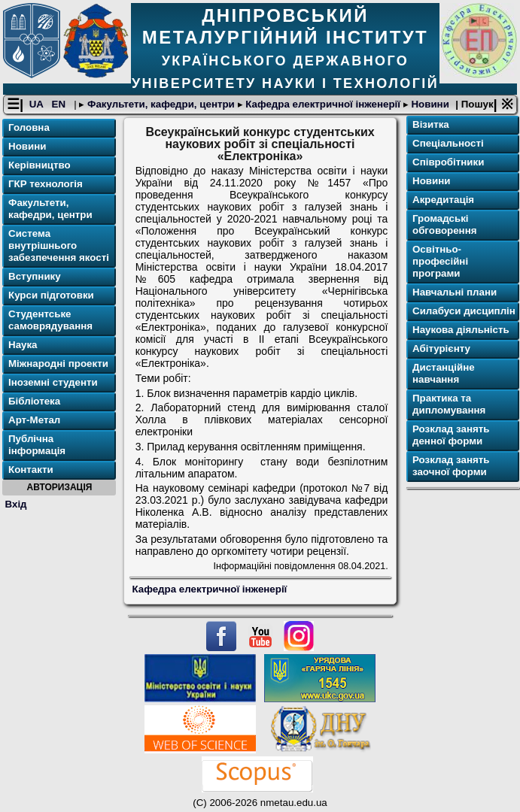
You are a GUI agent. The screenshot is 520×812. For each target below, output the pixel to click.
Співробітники (448, 162)
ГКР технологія (46, 184)
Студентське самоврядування (50, 320)
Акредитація (443, 200)
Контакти (31, 470)
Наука (23, 345)
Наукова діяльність (461, 330)
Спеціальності (448, 143)
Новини (429, 104)
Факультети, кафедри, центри (161, 104)
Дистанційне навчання (444, 373)
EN (60, 104)
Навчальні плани (455, 292)
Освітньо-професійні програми (440, 261)
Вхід (16, 504)
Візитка (431, 124)
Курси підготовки (51, 295)
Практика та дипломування (449, 404)
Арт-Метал (34, 420)
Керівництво (40, 165)
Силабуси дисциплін (464, 311)
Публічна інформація (37, 445)
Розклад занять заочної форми (451, 466)
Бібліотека (34, 401)
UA (38, 104)
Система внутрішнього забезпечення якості (59, 245)
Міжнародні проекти (58, 364)
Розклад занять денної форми (451, 435)
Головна (29, 127)
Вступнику (35, 276)
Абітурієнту (441, 348)
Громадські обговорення (444, 224)
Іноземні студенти (53, 382)
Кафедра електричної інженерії (323, 104)
